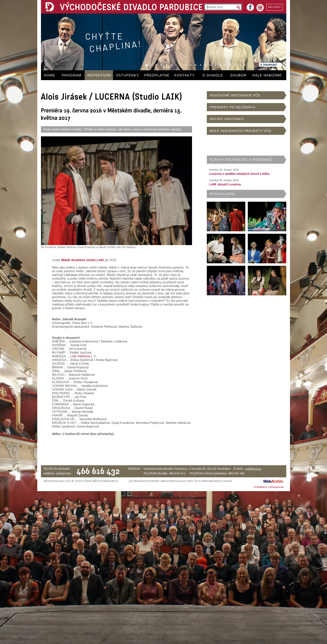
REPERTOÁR (99, 75)
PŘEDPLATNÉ (157, 75)
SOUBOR (239, 75)
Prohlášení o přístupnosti (269, 487)
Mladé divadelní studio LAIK (83, 260)
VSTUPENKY (128, 75)
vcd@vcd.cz (253, 469)
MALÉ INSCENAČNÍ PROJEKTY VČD (241, 131)
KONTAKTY (185, 75)
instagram (260, 8)
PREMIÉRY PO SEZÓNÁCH (233, 107)
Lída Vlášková (80, 356)
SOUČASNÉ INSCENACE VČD (235, 95)
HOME (50, 75)
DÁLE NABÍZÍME (267, 75)
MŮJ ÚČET (275, 7)
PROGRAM (72, 75)
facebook (250, 6)
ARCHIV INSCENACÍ (227, 119)
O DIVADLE (213, 75)
